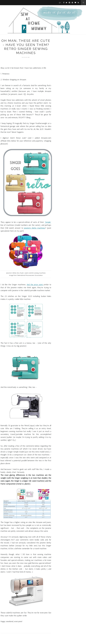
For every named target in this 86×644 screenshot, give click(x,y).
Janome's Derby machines (35, 228)
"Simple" (48, 222)
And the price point (35, 285)
